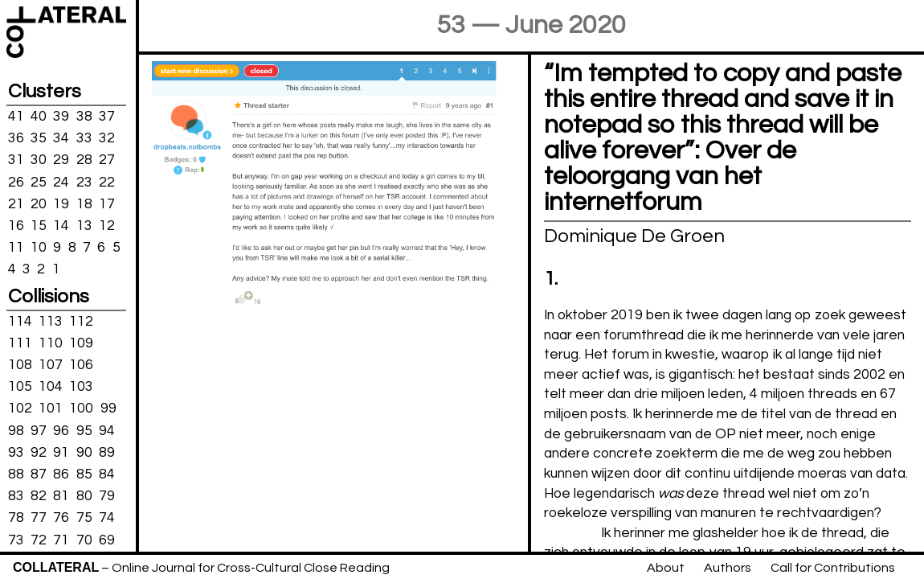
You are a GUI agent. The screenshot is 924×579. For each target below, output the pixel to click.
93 (16, 453)
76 (61, 518)
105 (20, 387)
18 (84, 203)
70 (84, 540)
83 (16, 496)
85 (84, 474)
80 (84, 496)
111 (20, 343)
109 (81, 343)
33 (84, 138)
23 (84, 182)
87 (39, 474)
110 (51, 343)
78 (16, 518)
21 (16, 203)
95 (84, 430)
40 (39, 117)
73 (16, 540)
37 (107, 117)
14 (61, 226)
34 (61, 138)
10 (39, 248)
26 (16, 182)
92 (39, 453)
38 (84, 117)
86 (61, 474)
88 (16, 474)
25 (39, 182)
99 (108, 409)
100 (81, 409)
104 (51, 387)
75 (84, 518)
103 (81, 387)
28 (84, 160)
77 (39, 518)
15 (39, 226)
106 (81, 365)
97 (39, 430)
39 (61, 117)
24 (61, 182)
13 (84, 226)
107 (51, 365)
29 (61, 160)
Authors (728, 568)
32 (107, 138)
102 (20, 409)
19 (61, 203)
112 (81, 321)
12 (107, 226)
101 (51, 409)
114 (20, 321)
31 (16, 160)
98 (16, 430)
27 (107, 160)
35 (39, 138)
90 (84, 453)
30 (39, 160)
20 (39, 203)
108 (20, 365)
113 (51, 321)
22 (107, 182)
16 (16, 226)
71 (61, 540)
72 (39, 540)
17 (107, 203)
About (666, 568)
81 (61, 496)
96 (61, 430)
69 (107, 540)
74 (107, 518)
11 (16, 248)
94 (107, 430)
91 (61, 453)
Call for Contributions (833, 568)
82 (39, 496)
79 (107, 496)
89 (107, 453)
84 (107, 474)
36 (16, 138)
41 (16, 117)
